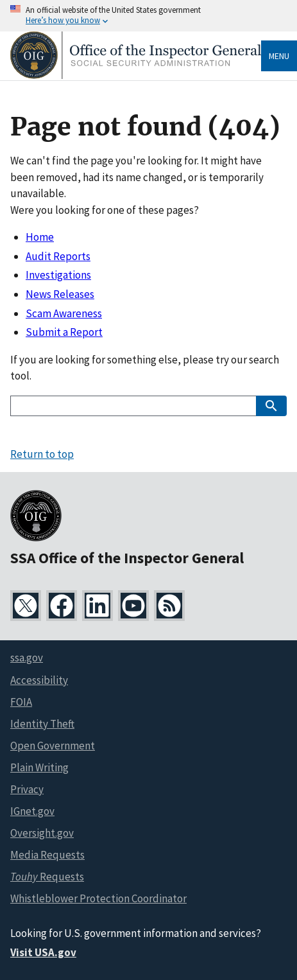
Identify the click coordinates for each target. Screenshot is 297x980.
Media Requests (47, 855)
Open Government (53, 746)
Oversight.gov (42, 833)
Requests (47, 877)
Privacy (27, 789)
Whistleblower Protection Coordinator (98, 898)
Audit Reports (58, 256)
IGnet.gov (32, 811)
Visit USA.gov (43, 952)
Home (40, 237)
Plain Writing (39, 767)
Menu (279, 56)
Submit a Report (64, 332)
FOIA (21, 702)
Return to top (42, 454)
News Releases (60, 294)
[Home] (136, 75)
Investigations (58, 275)
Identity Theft (42, 724)
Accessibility (39, 680)
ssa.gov (27, 658)
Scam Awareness (64, 313)
